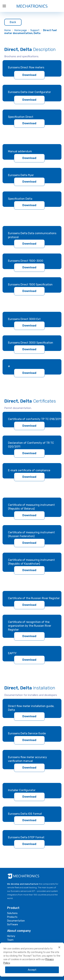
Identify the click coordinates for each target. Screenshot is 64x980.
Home (8, 30)
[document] (32, 882)
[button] (59, 947)
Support (35, 30)
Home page (21, 30)
